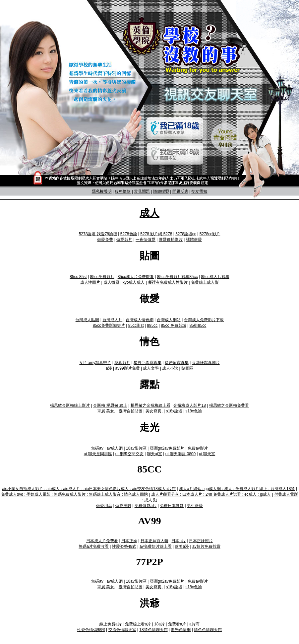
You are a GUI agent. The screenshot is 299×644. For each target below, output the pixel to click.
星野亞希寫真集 (148, 363)
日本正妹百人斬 (154, 541)
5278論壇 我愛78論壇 (98, 234)
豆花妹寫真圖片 (206, 363)
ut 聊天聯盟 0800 (180, 454)
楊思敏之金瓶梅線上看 (150, 405)
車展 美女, (106, 411)
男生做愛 (195, 506)
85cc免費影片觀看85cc (178, 277)
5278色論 (129, 234)
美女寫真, (154, 411)
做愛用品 (104, 506)
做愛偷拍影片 (171, 240)
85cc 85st (78, 277)
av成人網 (115, 448)
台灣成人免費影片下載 (204, 320)
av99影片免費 (128, 368)
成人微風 (111, 282)
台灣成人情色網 (140, 320)
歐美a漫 (182, 546)
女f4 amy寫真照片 (95, 363)
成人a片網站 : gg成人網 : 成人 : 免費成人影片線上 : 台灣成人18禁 (237, 489)
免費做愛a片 (146, 506)
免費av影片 (198, 448)
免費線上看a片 (138, 624)
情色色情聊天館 (208, 630)
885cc (152, 325)
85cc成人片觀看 (215, 277)
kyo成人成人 (134, 282)
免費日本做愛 (172, 506)
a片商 (194, 624)
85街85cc (198, 325)
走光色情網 (181, 630)
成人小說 (170, 368)
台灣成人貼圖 (87, 320)
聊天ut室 (154, 454)
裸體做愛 (194, 240)
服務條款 (123, 191)
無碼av (97, 448)
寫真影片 (122, 363)
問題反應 (180, 191)
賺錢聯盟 (161, 191)
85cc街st (136, 325)
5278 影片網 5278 (156, 234)
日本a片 (179, 541)
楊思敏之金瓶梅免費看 (229, 405)
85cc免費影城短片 (109, 325)
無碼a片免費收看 (94, 546)
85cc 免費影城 (174, 325)
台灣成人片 (112, 320)
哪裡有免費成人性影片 (168, 282)
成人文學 (151, 368)
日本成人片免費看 (102, 541)
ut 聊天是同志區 (98, 454)
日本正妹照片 (201, 541)
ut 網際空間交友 (129, 454)
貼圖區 (187, 368)
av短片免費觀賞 (206, 546)
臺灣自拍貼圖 (131, 411)
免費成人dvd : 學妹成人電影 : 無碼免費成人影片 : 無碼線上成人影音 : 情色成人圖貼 (74, 494)
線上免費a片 (111, 624)
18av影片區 (136, 448)
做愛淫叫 (123, 506)
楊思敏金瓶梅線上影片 (70, 405)
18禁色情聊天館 (153, 630)
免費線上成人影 (205, 282)
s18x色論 (194, 411)
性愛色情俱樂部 (91, 630)
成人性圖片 (90, 282)
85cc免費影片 (102, 277)
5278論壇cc (186, 234)
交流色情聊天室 (122, 630)
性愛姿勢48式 (124, 546)
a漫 (109, 368)
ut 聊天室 (207, 454)
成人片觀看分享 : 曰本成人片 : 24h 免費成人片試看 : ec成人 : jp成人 (211, 494)
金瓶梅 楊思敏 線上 (110, 405)
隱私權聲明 (102, 191)
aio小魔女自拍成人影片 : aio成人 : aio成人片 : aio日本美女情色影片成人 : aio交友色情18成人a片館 (89, 489)
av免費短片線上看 (156, 546)
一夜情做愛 (146, 240)
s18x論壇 (174, 411)
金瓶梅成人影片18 (189, 405)
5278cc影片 (210, 234)
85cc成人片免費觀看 (136, 277)
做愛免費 (105, 240)
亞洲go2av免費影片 (167, 448)
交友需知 (199, 191)
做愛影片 (124, 240)
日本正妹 (129, 541)
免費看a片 (177, 624)
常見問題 (142, 191)
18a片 (159, 624)
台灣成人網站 (169, 320)
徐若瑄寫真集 (177, 363)
